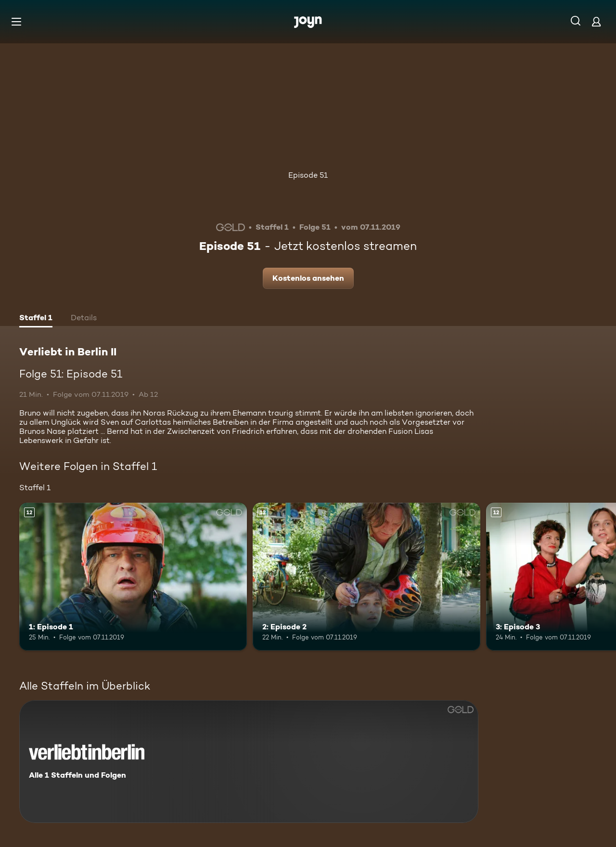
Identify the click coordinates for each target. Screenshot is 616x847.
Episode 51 (308, 175)
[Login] (596, 21)
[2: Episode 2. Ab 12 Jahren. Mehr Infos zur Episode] (366, 577)
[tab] (36, 319)
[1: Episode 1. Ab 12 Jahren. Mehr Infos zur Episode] (133, 577)
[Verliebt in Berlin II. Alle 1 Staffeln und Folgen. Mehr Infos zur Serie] (249, 762)
